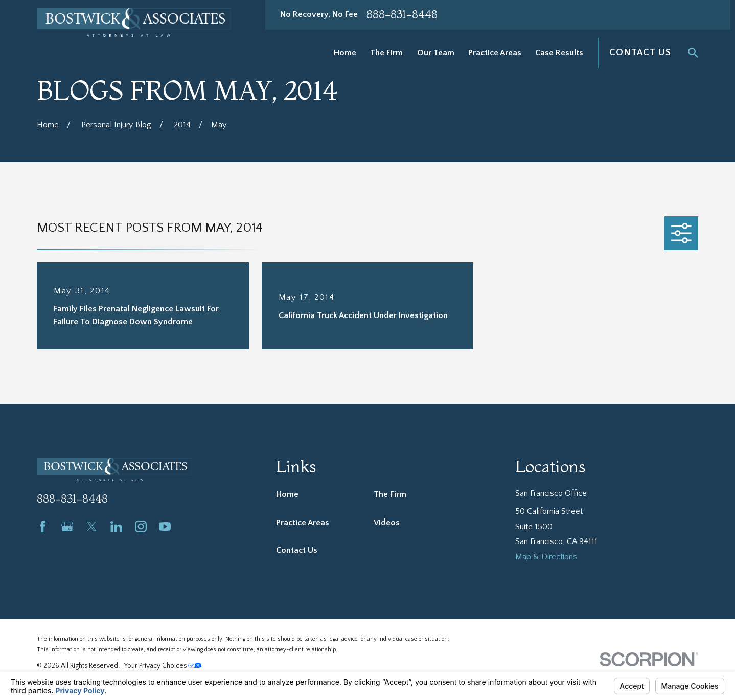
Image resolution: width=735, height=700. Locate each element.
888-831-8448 (402, 15)
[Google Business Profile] (67, 526)
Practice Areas (303, 523)
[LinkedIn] (116, 526)
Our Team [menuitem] (436, 53)
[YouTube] (165, 526)
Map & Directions (546, 557)
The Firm (390, 494)
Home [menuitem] (345, 53)
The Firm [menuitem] (386, 53)
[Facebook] (43, 526)
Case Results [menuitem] (559, 53)
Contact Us (640, 52)
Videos (387, 523)
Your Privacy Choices (163, 666)
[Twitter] (92, 526)
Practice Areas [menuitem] (495, 53)
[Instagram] (141, 526)
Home (287, 494)
